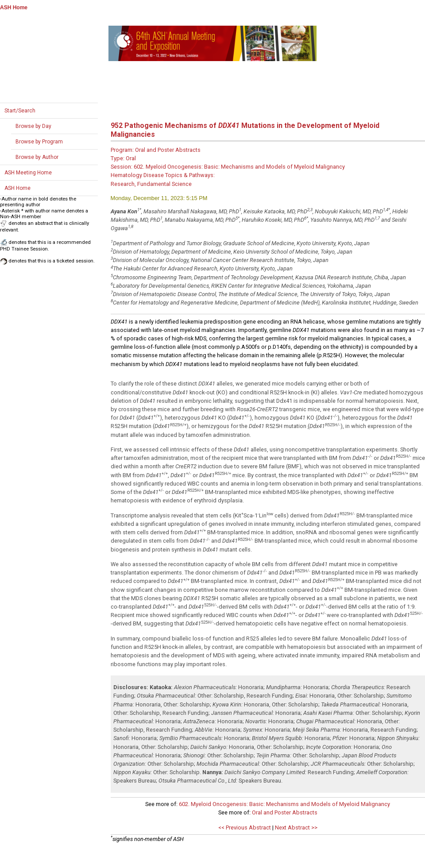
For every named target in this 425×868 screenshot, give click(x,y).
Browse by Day (33, 126)
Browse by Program (39, 142)
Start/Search (20, 111)
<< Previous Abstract (245, 827)
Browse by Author (37, 157)
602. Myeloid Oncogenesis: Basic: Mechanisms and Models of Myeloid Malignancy (284, 804)
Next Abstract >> (296, 827)
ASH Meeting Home (28, 173)
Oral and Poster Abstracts (285, 812)
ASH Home (14, 8)
